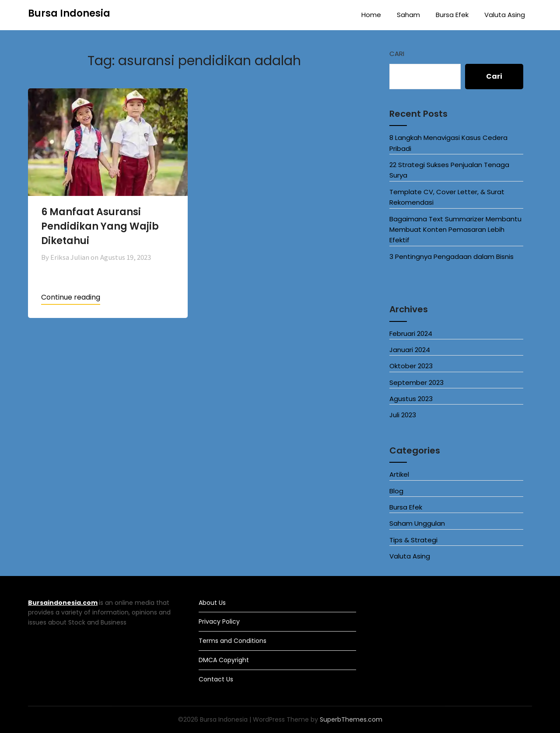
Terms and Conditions (233, 641)
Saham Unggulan (417, 523)
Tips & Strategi (413, 540)
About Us (212, 603)
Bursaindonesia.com (63, 603)
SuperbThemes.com (351, 719)
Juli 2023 (403, 415)
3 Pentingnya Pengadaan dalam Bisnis (451, 257)
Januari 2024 (410, 350)
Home (371, 15)
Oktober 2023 (411, 366)
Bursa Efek (452, 15)
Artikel (399, 474)
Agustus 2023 (411, 399)
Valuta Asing (505, 15)
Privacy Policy (219, 621)
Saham (408, 15)
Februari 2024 (411, 333)
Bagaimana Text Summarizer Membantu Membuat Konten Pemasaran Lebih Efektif (455, 230)
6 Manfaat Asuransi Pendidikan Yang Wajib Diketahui (100, 226)
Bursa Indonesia (69, 13)
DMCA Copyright (224, 660)
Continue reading (71, 297)
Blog (396, 491)
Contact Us (216, 679)
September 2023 (416, 382)
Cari (397, 54)
